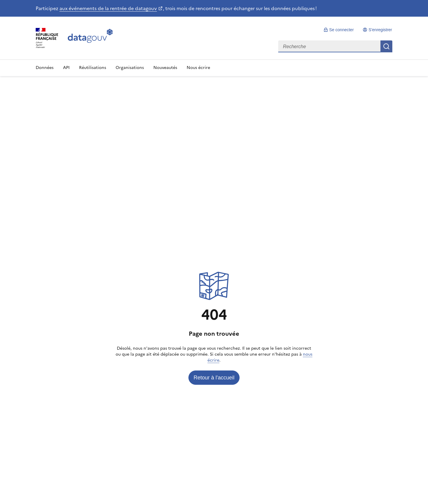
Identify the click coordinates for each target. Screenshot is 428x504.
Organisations (130, 68)
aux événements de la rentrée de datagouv (108, 8)
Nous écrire (198, 68)
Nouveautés (165, 68)
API (66, 68)
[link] (339, 30)
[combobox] (335, 46)
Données (45, 68)
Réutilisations (93, 68)
